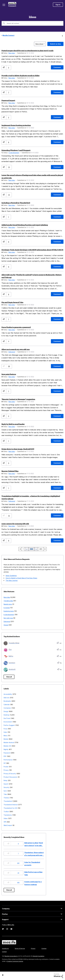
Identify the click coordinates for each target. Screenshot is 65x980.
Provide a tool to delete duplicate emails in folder (21, 76)
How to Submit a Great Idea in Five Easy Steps (21, 578)
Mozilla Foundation (39, 956)
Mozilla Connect (12, 5)
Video (6, 818)
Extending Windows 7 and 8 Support (16, 150)
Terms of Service (20, 948)
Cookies (44, 948)
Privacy (6, 770)
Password (7, 753)
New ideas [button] (39, 44)
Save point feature (9, 374)
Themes (6, 798)
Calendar (7, 705)
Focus (6, 729)
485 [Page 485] (41, 549)
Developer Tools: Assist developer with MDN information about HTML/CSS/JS (32, 250)
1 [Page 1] (23, 549)
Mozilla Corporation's (11, 956)
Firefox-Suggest (9, 725)
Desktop (6, 715)
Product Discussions (10, 777)
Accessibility (8, 694)
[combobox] (32, 23)
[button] (4, 68)
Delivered (12, 352)
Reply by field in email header (13, 424)
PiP (5, 763)
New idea (12, 53)
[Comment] (57, 67)
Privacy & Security (10, 774)
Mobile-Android (9, 742)
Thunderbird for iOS (10, 808)
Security (6, 787)
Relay (5, 780)
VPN (5, 822)
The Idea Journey (12, 580)
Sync (5, 791)
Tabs (5, 794)
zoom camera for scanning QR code (15, 524)
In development (14, 153)
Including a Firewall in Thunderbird (16, 203)
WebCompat (8, 825)
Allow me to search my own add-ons (16, 349)
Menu (5, 736)
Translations (8, 815)
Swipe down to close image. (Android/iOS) (18, 449)
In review (7, 608)
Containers (7, 708)
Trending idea (8, 601)
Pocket (6, 767)
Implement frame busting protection (16, 125)
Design (6, 711)
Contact (4, 952)
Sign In (58, 5)
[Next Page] (45, 549)
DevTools (7, 718)
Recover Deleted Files (10, 471)
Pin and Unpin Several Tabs (12, 302)
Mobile (6, 739)
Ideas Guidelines (11, 576)
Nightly (6, 749)
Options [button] (62, 36)
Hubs (5, 732)
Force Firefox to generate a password (16, 327)
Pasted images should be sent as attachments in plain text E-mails (27, 51)
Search (6, 784)
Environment (8, 722)
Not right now (8, 618)
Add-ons (6, 698)
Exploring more (9, 611)
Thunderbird (8, 801)
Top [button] (3, 975)
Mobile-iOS (7, 746)
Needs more (8, 604)
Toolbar (6, 812)
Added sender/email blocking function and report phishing (25, 225)
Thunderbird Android (11, 805)
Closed (6, 625)
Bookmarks (7, 701)
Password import (8, 100)
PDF (5, 756)
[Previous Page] (20, 549)
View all (9, 677)
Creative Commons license (15, 961)
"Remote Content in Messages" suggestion (18, 399)
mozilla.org (5, 948)
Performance (8, 760)
